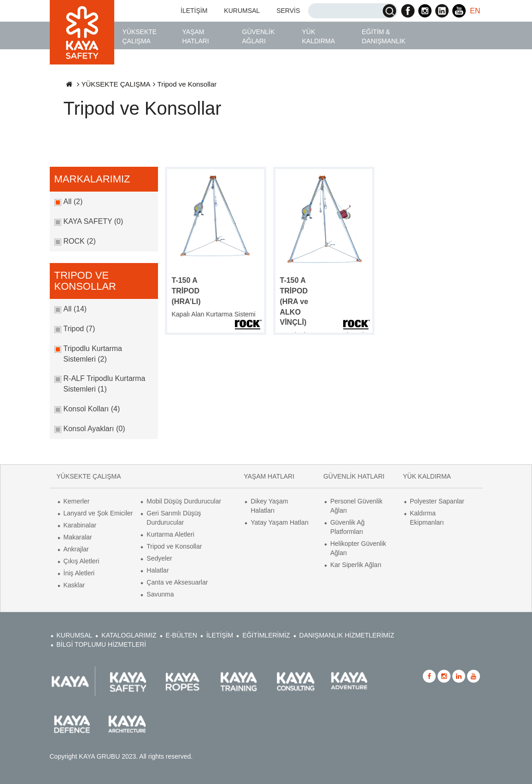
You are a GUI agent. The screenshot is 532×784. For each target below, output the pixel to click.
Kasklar (74, 585)
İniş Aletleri (79, 573)
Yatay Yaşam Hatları (280, 522)
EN (475, 11)
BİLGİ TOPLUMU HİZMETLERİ (102, 644)
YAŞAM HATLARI (196, 36)
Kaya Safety (82, 32)
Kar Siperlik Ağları (356, 565)
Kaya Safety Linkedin (442, 11)
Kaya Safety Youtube (459, 11)
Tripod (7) (79, 329)
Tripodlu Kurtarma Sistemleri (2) (93, 354)
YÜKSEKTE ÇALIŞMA (140, 36)
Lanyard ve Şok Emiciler (98, 513)
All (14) (75, 309)
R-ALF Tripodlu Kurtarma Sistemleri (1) (105, 384)
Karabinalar (80, 525)
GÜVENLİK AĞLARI (259, 36)
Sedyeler (159, 558)
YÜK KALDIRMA (319, 36)
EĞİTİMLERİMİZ (266, 635)
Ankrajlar (76, 549)
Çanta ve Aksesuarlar (177, 582)
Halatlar (158, 570)
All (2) (73, 202)
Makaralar (78, 537)
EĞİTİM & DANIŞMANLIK (384, 36)
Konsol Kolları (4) (92, 409)
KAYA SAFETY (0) (94, 221)
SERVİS (288, 11)
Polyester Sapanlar (437, 501)
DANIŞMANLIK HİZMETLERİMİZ (347, 635)
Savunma (160, 594)
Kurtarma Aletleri (170, 534)
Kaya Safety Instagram (425, 11)
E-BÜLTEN (181, 635)
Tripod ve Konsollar (174, 546)
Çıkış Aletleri (82, 561)
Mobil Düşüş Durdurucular (184, 501)
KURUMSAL (242, 11)
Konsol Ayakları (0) (94, 429)
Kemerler (77, 501)
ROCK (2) (80, 241)
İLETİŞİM (194, 11)
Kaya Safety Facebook (408, 11)
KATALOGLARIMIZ (129, 635)
